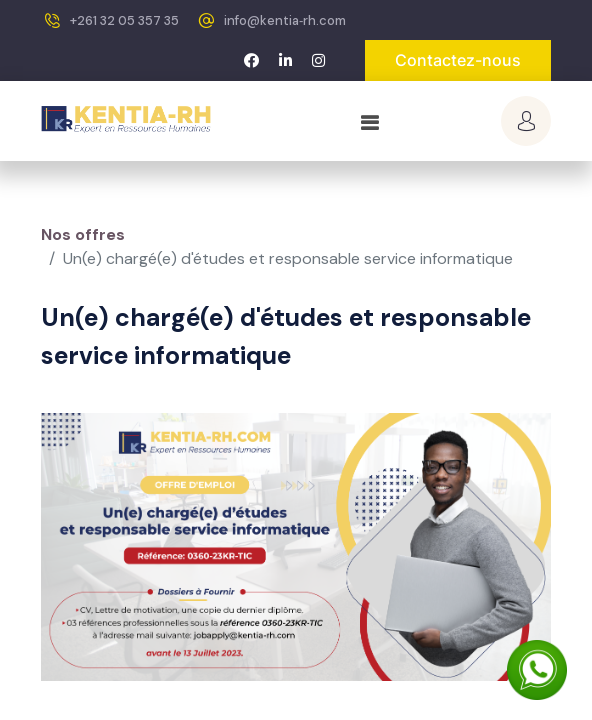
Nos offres (83, 234)
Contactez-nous (458, 60)
